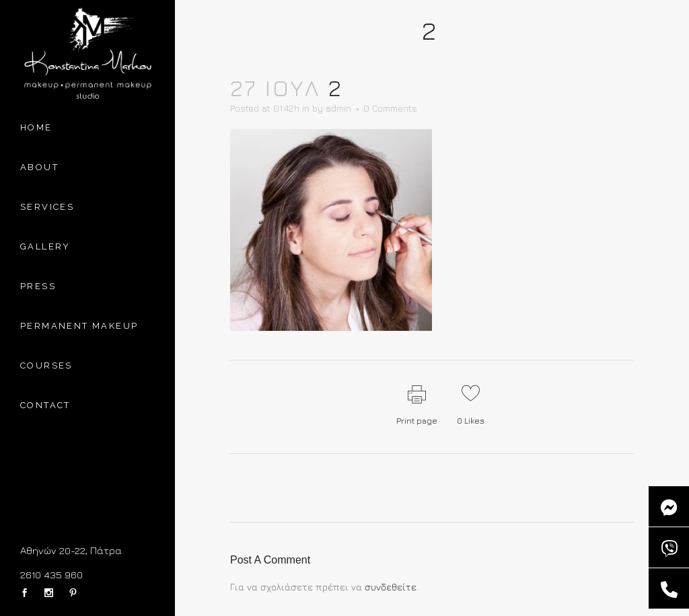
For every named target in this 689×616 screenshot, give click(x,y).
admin (338, 108)
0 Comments (390, 108)
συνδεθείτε (391, 587)
